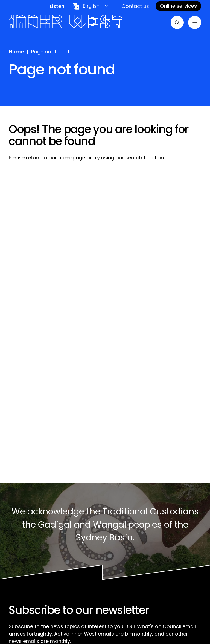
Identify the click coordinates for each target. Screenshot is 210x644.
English (91, 6)
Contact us (135, 6)
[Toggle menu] (195, 22)
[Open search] (177, 22)
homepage (72, 158)
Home (16, 52)
